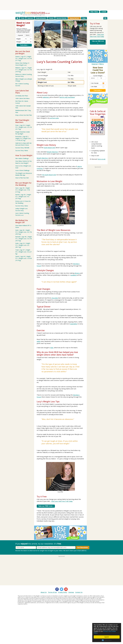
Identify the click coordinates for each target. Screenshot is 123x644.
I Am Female (98, 83)
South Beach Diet (49, 148)
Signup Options (74, 18)
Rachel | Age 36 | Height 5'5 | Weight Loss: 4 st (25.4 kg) (23, 197)
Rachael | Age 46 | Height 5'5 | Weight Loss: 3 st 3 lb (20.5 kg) (24, 239)
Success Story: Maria (22, 151)
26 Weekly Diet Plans (22, 96)
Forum (51, 18)
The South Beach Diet (49, 175)
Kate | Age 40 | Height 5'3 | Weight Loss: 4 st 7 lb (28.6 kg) (24, 232)
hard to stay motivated (67, 97)
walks (39, 341)
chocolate (55, 298)
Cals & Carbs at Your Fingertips (98, 113)
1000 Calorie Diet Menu (22, 98)
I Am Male (98, 87)
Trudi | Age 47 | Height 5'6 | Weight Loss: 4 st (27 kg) (23, 252)
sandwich (74, 275)
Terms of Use (52, 592)
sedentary (46, 97)
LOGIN (104, 12)
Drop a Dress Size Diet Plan (24, 115)
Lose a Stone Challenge (22, 170)
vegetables (74, 324)
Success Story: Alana (22, 206)
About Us (44, 592)
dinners (77, 273)
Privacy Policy (63, 592)
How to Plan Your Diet (22, 178)
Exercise (30, 18)
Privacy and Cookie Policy (105, 632)
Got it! (107, 637)
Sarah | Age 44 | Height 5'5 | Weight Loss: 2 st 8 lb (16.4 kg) (24, 258)
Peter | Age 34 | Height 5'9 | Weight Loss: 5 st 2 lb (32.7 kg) (24, 127)
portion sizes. (54, 118)
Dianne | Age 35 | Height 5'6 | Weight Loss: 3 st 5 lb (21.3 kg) (24, 58)
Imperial (95, 64)
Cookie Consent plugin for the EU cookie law (107, 640)
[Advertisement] (61, 5)
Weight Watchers (53, 152)
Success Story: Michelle (22, 148)
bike (52, 348)
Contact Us (79, 592)
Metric (102, 64)
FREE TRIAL (94, 12)
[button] (20, 35)
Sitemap (71, 592)
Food (23, 18)
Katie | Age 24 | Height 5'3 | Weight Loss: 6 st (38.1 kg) (23, 245)
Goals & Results (41, 18)
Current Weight (98, 76)
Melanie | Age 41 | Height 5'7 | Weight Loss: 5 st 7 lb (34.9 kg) (24, 70)
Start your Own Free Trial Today (62, 501)
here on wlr (102, 159)
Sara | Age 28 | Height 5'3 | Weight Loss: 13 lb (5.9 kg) (23, 190)
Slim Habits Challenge (22, 158)
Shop (84, 18)
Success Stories (61, 18)
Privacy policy (92, 550)
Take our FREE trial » (45, 506)
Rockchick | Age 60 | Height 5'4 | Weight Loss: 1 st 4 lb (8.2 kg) (23, 138)
